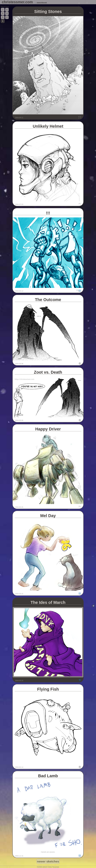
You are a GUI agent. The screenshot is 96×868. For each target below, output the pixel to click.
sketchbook (42, 3)
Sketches (5, 7)
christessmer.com (17, 2)
